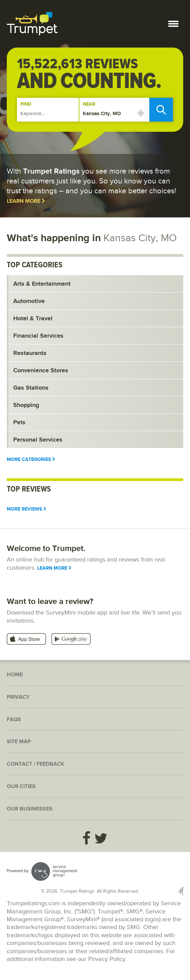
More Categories (31, 459)
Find (26, 104)
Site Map (19, 742)
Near (89, 104)
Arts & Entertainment (42, 284)
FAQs (14, 720)
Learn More (26, 201)
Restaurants (30, 353)
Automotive (29, 301)
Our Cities (21, 787)
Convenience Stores (41, 371)
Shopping (26, 405)
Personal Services (38, 440)
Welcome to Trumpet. (46, 548)
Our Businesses (30, 809)
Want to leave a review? (50, 601)
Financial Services (38, 336)
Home (15, 675)
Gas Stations (31, 388)
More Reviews (27, 509)
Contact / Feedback (35, 764)
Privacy (18, 697)
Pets (19, 423)
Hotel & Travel (33, 319)
